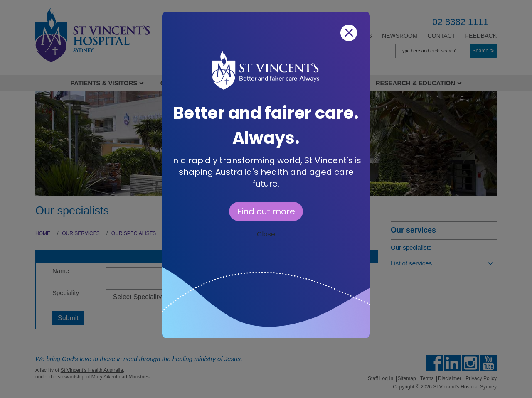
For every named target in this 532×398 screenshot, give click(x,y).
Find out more (266, 211)
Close (266, 234)
